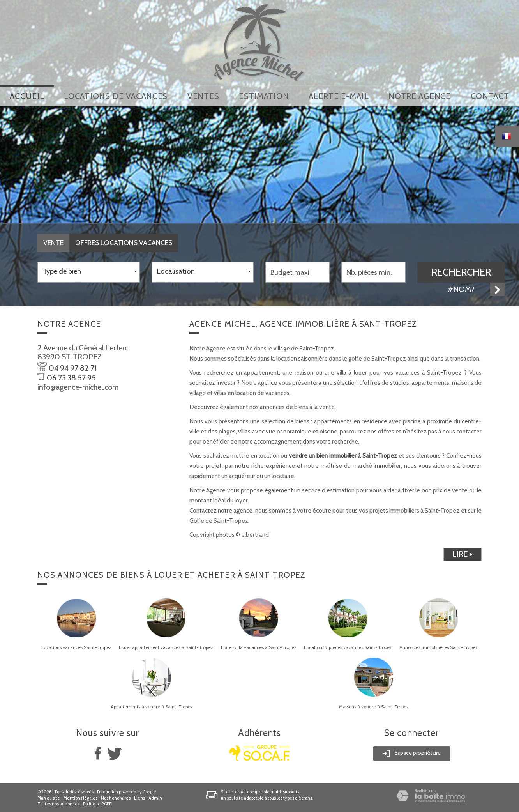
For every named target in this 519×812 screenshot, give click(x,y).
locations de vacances (116, 96)
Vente (53, 242)
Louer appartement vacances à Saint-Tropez (166, 646)
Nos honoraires (116, 797)
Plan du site (49, 797)
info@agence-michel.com (78, 386)
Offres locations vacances (124, 242)
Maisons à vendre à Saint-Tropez (374, 706)
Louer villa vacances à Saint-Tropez (259, 646)
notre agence (419, 96)
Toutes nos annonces (58, 803)
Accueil (27, 96)
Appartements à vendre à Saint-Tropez (152, 706)
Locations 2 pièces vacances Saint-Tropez (348, 646)
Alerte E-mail (339, 96)
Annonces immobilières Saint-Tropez (439, 646)
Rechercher (461, 271)
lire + (463, 553)
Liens (139, 797)
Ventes (203, 96)
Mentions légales (80, 797)
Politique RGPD (98, 803)
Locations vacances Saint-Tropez (76, 646)
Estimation (264, 96)
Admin (155, 797)
